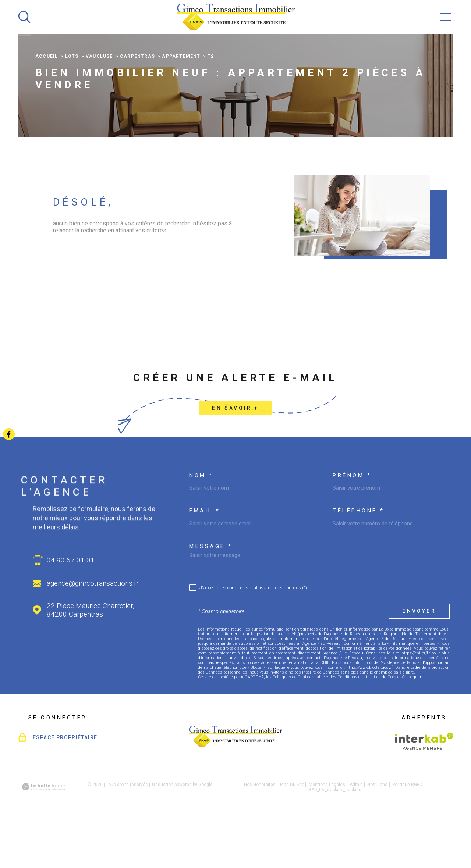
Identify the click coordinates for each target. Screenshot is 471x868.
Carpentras (137, 103)
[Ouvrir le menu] (447, 17)
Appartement (181, 103)
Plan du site (292, 831)
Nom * (201, 522)
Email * (205, 557)
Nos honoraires (260, 831)
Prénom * (352, 522)
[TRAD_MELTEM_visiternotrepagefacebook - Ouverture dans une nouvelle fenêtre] (9, 434)
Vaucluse (99, 103)
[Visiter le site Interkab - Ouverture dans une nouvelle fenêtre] (424, 787)
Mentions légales (327, 831)
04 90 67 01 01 (71, 606)
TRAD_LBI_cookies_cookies (334, 836)
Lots (72, 103)
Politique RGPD (407, 831)
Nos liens (377, 831)
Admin (356, 831)
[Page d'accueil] (236, 17)
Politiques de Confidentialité (299, 723)
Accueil (47, 103)
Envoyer (419, 658)
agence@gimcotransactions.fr (93, 630)
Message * (211, 593)
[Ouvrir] (24, 17)
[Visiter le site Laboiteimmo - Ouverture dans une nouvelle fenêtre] (43, 833)
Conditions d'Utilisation (359, 723)
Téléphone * (359, 557)
